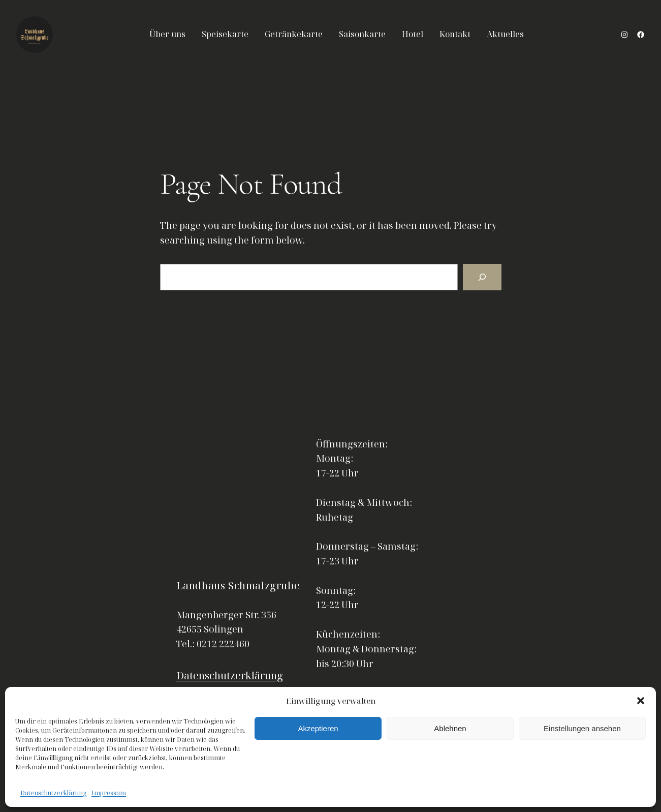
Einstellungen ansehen (582, 728)
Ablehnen (450, 728)
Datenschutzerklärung (53, 793)
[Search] (482, 277)
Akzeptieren (318, 728)
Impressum (109, 793)
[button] (641, 701)
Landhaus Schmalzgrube (238, 585)
